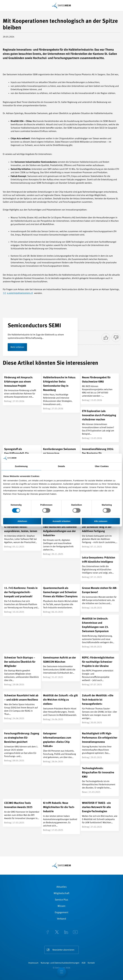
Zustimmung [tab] (21, 466)
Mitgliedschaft (62, 894)
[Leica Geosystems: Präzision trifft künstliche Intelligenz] (100, 567)
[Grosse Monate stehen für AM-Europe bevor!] (100, 598)
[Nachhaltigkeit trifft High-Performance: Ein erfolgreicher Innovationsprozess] (100, 745)
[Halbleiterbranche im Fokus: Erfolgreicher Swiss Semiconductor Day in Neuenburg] (61, 393)
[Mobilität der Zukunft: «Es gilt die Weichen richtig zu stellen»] (61, 707)
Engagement (61, 913)
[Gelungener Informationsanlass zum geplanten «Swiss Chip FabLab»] (61, 748)
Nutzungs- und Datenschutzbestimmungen (60, 963)
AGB (83, 963)
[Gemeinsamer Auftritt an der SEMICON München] (61, 667)
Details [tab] (62, 466)
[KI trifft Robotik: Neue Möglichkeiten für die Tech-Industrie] (61, 817)
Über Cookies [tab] (102, 466)
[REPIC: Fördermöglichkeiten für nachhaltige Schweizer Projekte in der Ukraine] (100, 671)
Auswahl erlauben (61, 521)
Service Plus (61, 900)
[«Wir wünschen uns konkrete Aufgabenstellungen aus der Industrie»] (61, 541)
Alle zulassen (101, 521)
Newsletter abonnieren (63, 950)
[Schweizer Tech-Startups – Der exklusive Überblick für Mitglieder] (22, 671)
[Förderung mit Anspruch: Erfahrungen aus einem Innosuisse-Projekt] (22, 389)
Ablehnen (22, 521)
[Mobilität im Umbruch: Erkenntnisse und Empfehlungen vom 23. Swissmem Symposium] (100, 633)
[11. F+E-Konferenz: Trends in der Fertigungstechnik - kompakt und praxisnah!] (22, 600)
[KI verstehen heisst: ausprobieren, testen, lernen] (22, 537)
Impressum (33, 963)
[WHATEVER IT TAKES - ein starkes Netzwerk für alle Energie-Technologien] (100, 815)
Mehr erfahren (17, 347)
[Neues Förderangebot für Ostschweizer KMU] (100, 389)
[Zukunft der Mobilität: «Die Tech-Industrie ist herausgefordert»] (100, 709)
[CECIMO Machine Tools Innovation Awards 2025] (22, 813)
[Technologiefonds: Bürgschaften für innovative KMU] (100, 780)
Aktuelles (61, 887)
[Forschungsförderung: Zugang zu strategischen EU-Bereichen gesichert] (22, 747)
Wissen (61, 906)
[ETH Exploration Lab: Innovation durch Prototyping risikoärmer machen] (100, 425)
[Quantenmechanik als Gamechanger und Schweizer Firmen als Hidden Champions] (61, 600)
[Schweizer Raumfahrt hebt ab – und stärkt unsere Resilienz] (22, 707)
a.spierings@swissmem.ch (20, 293)
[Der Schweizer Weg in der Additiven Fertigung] (100, 537)
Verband (61, 919)
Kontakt (91, 963)
